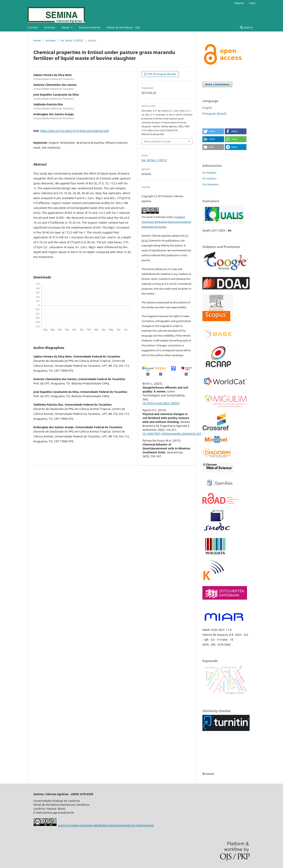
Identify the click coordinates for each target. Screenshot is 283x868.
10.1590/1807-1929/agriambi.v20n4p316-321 (172, 434)
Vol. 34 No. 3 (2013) (72, 40)
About (66, 27)
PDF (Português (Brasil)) (162, 74)
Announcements (90, 27)
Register (239, 3)
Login (252, 3)
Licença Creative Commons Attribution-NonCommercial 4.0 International (106, 825)
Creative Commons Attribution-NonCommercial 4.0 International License (166, 222)
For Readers (209, 173)
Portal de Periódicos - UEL (124, 27)
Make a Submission (217, 84)
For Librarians (210, 184)
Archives (50, 27)
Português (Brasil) (214, 114)
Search (246, 27)
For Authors (209, 178)
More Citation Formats (158, 141)
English (207, 108)
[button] (213, 131)
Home (37, 40)
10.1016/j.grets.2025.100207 (161, 403)
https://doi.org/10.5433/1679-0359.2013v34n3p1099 (75, 131)
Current (33, 27)
